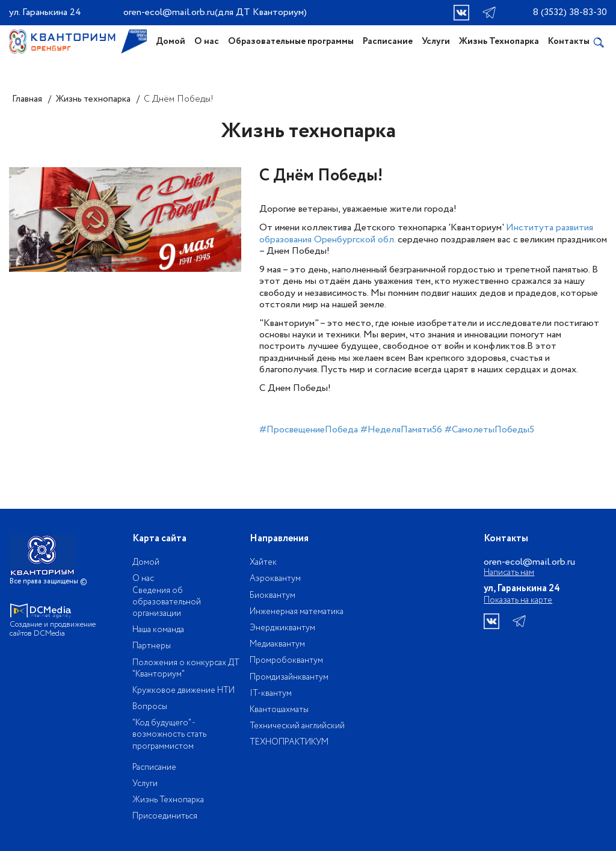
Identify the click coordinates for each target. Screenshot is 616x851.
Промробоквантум (286, 660)
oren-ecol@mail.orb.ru (169, 12)
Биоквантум (273, 595)
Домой (171, 41)
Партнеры (152, 646)
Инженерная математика (297, 612)
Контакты (569, 41)
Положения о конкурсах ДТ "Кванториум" (186, 668)
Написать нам (509, 573)
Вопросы (150, 707)
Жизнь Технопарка (499, 41)
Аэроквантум (275, 579)
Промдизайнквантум (289, 677)
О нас (207, 41)
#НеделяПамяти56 (401, 430)
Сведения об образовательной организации (167, 602)
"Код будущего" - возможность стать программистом (169, 734)
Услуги (436, 41)
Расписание (388, 41)
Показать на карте (518, 600)
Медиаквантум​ (277, 644)
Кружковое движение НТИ (183, 690)
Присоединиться (165, 816)
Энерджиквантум (282, 628)
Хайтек (263, 562)
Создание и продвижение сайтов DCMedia (55, 629)
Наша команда (158, 630)
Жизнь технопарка (93, 99)
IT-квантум (271, 693)
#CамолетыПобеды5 (489, 430)
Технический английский (297, 726)
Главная (27, 99)
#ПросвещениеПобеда (309, 430)
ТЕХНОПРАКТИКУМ (289, 742)
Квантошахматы (279, 710)
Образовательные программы (291, 41)
